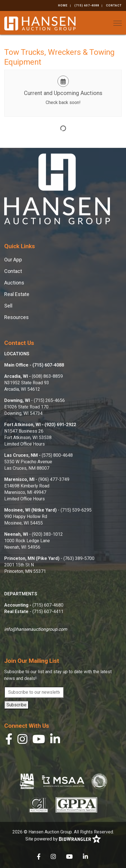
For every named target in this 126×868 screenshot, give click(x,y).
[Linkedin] (55, 741)
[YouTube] (39, 741)
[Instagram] (22, 741)
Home (63, 5)
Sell (8, 306)
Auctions (14, 283)
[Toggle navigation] (118, 23)
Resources (16, 317)
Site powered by (63, 839)
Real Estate (17, 294)
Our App (13, 260)
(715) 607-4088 (87, 5)
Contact (114, 5)
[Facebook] (9, 741)
